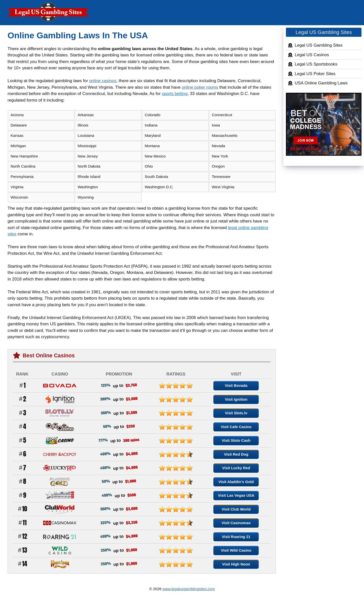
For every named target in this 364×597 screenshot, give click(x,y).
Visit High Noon (236, 564)
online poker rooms (200, 87)
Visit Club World (236, 509)
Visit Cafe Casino (236, 427)
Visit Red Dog (236, 454)
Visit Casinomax (236, 523)
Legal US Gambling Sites (319, 45)
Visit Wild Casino (236, 550)
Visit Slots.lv (236, 413)
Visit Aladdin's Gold (236, 482)
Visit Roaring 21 (236, 537)
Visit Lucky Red (236, 468)
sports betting (175, 94)
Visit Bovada (236, 385)
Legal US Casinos (312, 55)
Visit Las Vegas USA (236, 495)
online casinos (103, 81)
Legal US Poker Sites (315, 74)
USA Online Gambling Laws (321, 83)
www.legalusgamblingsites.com (189, 589)
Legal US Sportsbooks (316, 64)
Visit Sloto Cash (236, 440)
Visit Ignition (236, 399)
